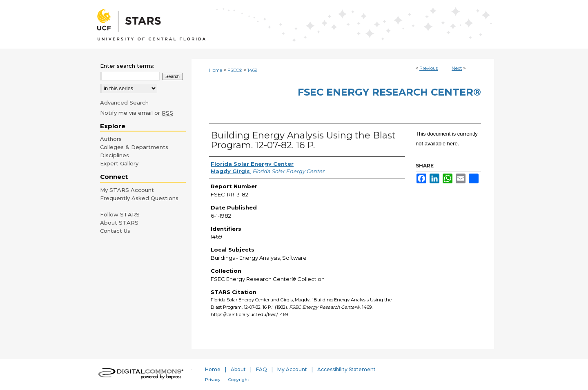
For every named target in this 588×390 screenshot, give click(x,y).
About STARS (119, 223)
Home (216, 70)
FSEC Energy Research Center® (389, 92)
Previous (429, 68)
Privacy (213, 380)
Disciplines (115, 155)
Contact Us (115, 231)
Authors (111, 139)
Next (457, 68)
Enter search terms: (127, 66)
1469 (252, 70)
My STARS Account (127, 190)
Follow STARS (120, 214)
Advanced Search (124, 103)
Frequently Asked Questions (139, 198)
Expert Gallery (119, 163)
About (238, 369)
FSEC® (235, 70)
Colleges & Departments (134, 147)
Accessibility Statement (346, 369)
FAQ (262, 369)
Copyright (239, 380)
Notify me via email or (137, 113)
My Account (292, 369)
